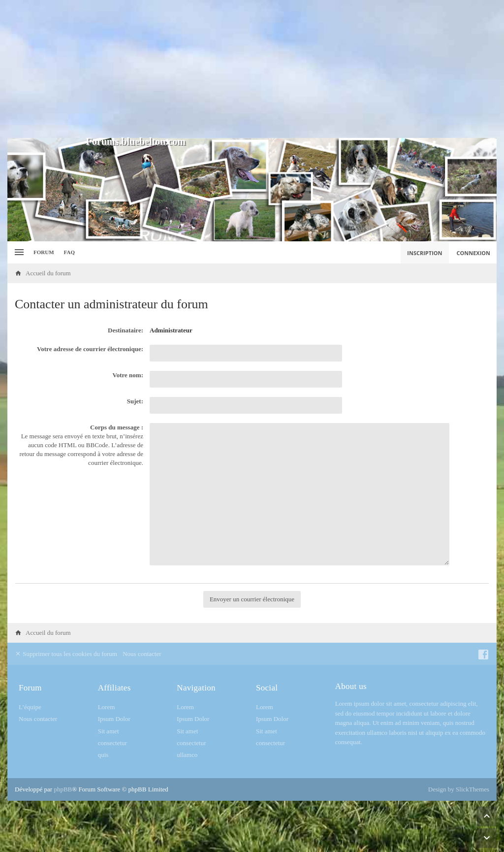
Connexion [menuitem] (474, 253)
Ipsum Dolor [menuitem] (114, 719)
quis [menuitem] (103, 755)
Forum (44, 252)
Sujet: (135, 401)
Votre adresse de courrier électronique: (90, 349)
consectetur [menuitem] (112, 743)
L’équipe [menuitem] (30, 707)
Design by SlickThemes (459, 789)
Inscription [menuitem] (425, 253)
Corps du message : (117, 427)
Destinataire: (126, 330)
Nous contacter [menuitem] (142, 654)
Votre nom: (128, 375)
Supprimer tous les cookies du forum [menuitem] (66, 654)
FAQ (69, 252)
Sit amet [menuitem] (109, 731)
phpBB (63, 789)
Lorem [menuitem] (107, 707)
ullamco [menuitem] (187, 755)
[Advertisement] (252, 69)
